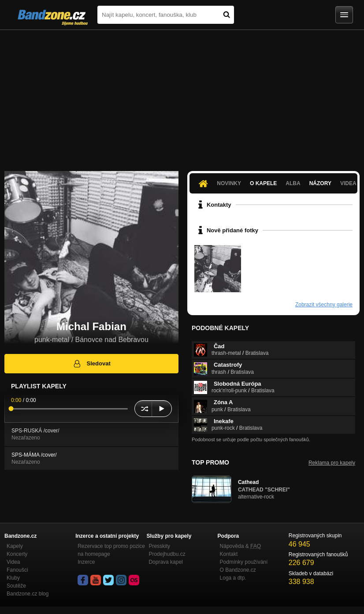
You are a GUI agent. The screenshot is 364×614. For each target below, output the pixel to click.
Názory (320, 183)
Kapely (15, 546)
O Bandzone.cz (238, 570)
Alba (293, 183)
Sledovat (91, 364)
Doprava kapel (165, 562)
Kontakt (229, 554)
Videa (13, 562)
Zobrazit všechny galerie (324, 305)
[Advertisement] (182, 96)
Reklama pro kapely (332, 463)
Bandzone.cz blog (28, 594)
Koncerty (17, 554)
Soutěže (16, 586)
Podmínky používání (244, 562)
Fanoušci (17, 570)
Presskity (159, 546)
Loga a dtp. (233, 578)
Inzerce (86, 562)
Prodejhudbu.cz (167, 554)
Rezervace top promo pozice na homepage (111, 550)
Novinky (229, 183)
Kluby (13, 578)
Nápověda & (240, 546)
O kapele (263, 183)
